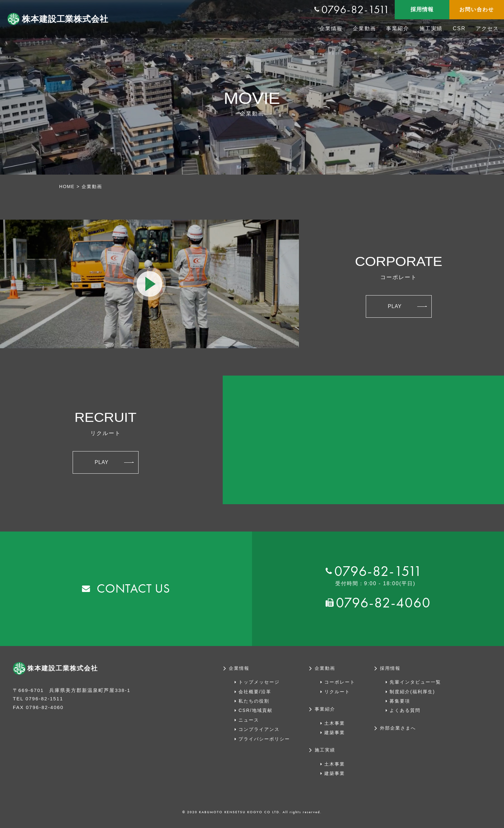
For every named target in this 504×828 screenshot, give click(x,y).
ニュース (249, 720)
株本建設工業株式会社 (64, 19)
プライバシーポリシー (264, 739)
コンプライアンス (259, 729)
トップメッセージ (259, 682)
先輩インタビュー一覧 (415, 682)
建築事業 (335, 732)
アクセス (487, 28)
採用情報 (422, 9)
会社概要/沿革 (255, 691)
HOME (67, 187)
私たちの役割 (254, 701)
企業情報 (331, 28)
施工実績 (431, 28)
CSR (459, 28)
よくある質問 (405, 710)
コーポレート (340, 682)
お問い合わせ (477, 9)
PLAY (407, 306)
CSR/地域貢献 (255, 710)
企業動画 (364, 28)
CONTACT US (133, 589)
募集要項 (400, 701)
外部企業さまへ (398, 728)
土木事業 (335, 723)
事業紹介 (398, 28)
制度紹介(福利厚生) (412, 691)
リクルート (337, 691)
